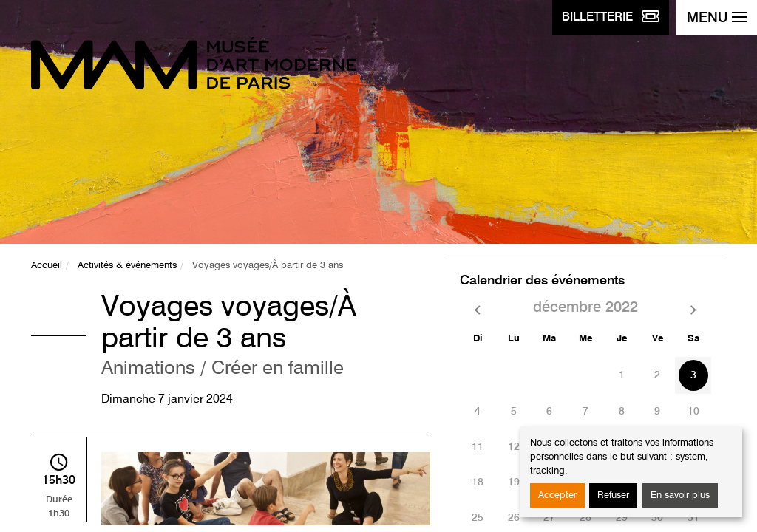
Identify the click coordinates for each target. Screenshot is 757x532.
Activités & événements (127, 266)
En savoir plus (680, 495)
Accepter (557, 495)
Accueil (47, 266)
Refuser (613, 495)
